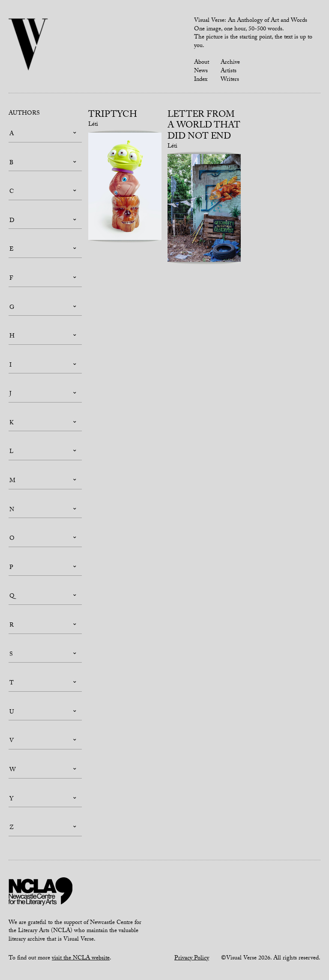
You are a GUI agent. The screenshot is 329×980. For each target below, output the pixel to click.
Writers (230, 80)
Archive (230, 63)
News (201, 71)
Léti (93, 125)
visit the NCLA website (81, 959)
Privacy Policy (192, 959)
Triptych (113, 115)
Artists (229, 71)
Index (201, 80)
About (202, 63)
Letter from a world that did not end (204, 126)
